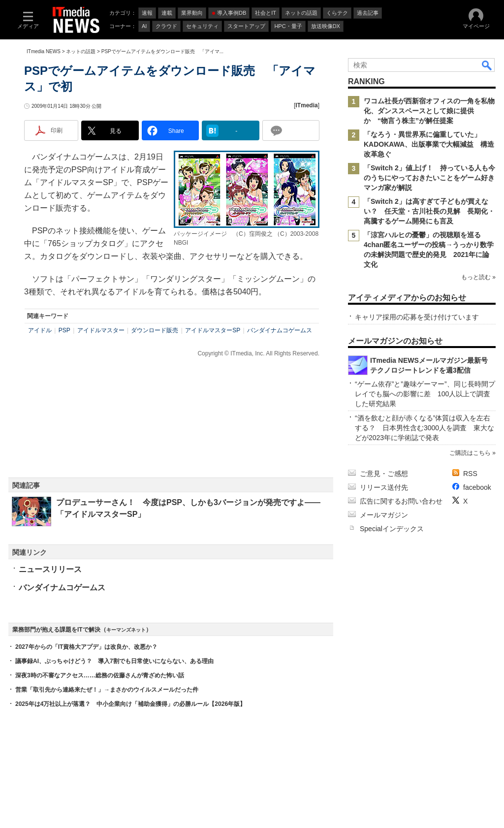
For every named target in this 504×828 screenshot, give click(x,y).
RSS (470, 474)
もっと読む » (478, 277)
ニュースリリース (50, 569)
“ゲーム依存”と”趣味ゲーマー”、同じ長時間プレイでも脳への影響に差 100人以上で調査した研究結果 (425, 394)
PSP (64, 330)
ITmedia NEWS (44, 51)
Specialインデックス (392, 529)
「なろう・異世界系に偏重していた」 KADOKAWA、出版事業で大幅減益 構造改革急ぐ (429, 144)
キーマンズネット (126, 630)
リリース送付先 (384, 487)
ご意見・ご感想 (384, 474)
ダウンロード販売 (155, 330)
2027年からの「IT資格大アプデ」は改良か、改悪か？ (86, 647)
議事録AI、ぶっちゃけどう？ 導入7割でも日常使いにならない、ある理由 (114, 661)
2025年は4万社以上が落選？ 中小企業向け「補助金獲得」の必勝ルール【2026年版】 (130, 704)
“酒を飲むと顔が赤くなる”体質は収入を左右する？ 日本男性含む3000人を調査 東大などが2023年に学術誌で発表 (425, 428)
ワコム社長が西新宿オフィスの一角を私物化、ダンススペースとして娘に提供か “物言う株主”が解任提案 (429, 111)
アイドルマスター (101, 330)
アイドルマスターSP (213, 330)
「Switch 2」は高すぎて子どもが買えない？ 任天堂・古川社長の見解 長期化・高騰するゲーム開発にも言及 (429, 211)
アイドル (40, 330)
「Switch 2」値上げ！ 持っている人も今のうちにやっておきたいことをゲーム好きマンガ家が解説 (429, 178)
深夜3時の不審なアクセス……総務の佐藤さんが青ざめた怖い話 (100, 675)
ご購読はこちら (470, 453)
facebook (477, 487)
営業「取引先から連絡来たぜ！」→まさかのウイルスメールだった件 (107, 690)
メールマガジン (384, 515)
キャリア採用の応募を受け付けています (417, 317)
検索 (487, 65)
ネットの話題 (81, 51)
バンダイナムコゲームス (280, 330)
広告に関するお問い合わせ (401, 501)
